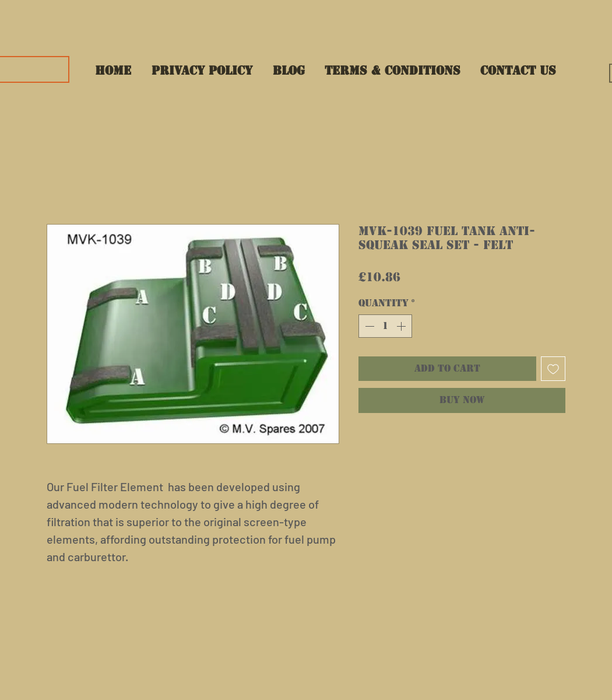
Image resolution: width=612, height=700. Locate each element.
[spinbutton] (385, 326)
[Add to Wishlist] (553, 369)
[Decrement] (368, 326)
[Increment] (402, 326)
